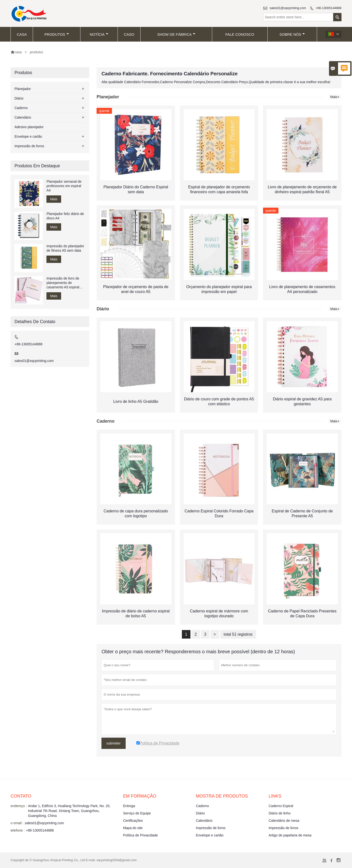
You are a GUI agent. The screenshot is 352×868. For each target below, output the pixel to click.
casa (22, 34)
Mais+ (335, 97)
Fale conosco (240, 34)
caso (129, 34)
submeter (113, 743)
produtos (57, 34)
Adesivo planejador (29, 127)
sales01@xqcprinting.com (288, 8)
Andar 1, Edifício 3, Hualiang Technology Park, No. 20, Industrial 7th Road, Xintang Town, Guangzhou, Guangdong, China (69, 811)
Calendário (23, 117)
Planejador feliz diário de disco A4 (65, 216)
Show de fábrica (176, 34)
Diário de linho (280, 813)
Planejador (23, 89)
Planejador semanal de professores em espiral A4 (64, 186)
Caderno (21, 108)
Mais (54, 199)
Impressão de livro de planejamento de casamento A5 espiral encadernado (63, 283)
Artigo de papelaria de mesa (290, 835)
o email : (17, 823)
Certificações (133, 821)
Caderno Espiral (281, 806)
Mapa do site (133, 828)
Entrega (129, 806)
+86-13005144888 (329, 8)
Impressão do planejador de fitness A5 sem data (65, 248)
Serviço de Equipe (137, 813)
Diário (19, 98)
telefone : (18, 830)
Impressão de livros (29, 146)
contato (21, 796)
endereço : (19, 806)
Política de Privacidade (140, 835)
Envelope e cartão (28, 136)
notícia (99, 34)
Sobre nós (292, 34)
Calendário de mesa (284, 821)
